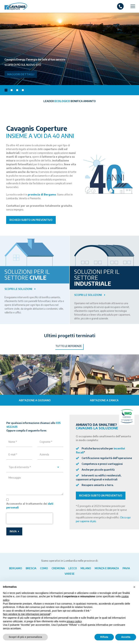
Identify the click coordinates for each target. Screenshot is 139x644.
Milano (86, 568)
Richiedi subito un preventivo (31, 229)
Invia (14, 540)
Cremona (58, 568)
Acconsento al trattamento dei (30, 514)
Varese (70, 574)
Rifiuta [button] (104, 637)
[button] (6, 90)
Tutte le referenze (69, 355)
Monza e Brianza (107, 568)
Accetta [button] (126, 637)
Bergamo (16, 568)
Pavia (126, 568)
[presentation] (134, 389)
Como (44, 568)
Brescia (31, 568)
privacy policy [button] (74, 621)
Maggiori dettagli (21, 74)
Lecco (73, 568)
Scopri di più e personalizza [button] (25, 637)
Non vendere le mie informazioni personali (27, 614)
